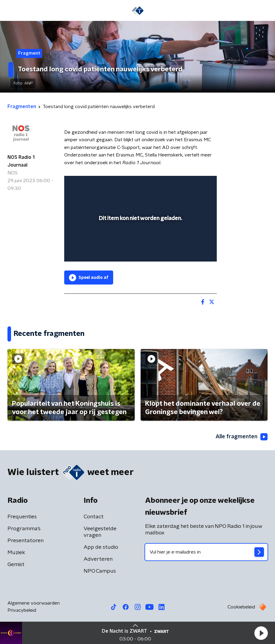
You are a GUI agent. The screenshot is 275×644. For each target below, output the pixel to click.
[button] (261, 633)
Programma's (24, 529)
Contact (94, 517)
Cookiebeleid (241, 607)
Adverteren (98, 559)
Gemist (16, 565)
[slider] (140, 251)
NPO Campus (100, 571)
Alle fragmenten (242, 437)
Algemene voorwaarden (34, 603)
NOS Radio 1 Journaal (21, 161)
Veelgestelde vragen (100, 532)
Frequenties (22, 517)
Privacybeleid (22, 610)
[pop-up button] (185, 184)
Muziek (16, 553)
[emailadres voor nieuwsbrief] (206, 552)
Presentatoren (26, 541)
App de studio (101, 547)
